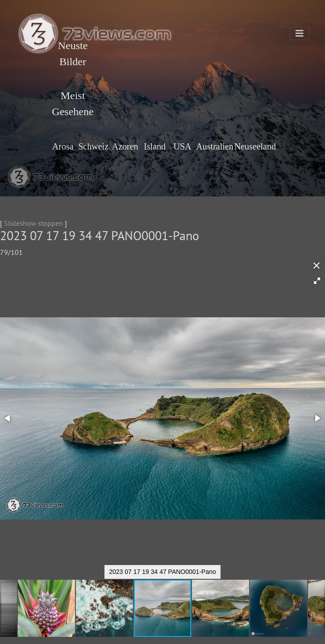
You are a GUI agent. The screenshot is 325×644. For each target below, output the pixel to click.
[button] (317, 281)
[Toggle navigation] (300, 33)
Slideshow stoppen (33, 223)
